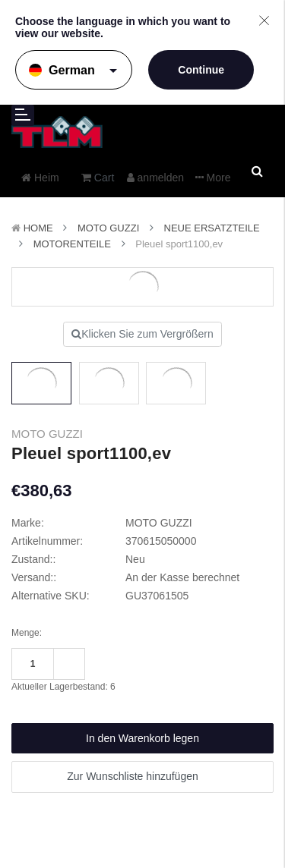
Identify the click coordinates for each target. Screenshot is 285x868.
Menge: (27, 633)
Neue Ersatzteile (212, 228)
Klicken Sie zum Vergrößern (142, 334)
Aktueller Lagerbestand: (63, 687)
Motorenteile (72, 244)
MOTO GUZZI (108, 228)
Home (38, 228)
